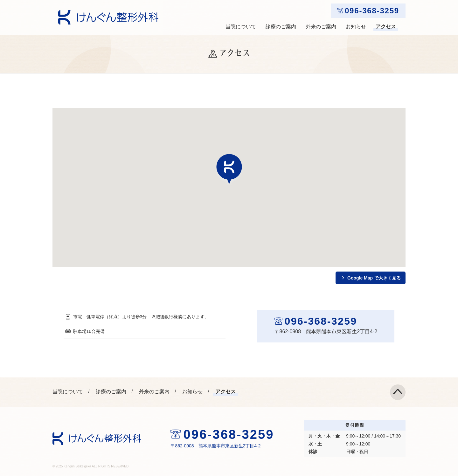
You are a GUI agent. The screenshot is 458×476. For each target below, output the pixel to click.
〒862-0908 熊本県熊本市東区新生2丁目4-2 (215, 446)
